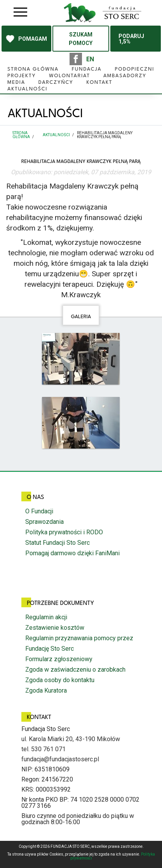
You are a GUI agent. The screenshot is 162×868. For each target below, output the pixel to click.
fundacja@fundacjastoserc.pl (60, 759)
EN (90, 59)
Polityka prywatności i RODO (64, 532)
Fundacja (87, 69)
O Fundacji (39, 511)
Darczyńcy (56, 82)
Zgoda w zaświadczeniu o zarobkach (75, 670)
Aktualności (27, 89)
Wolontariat (70, 76)
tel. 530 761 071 (44, 749)
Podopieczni (134, 69)
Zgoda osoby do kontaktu (60, 680)
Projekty (22, 76)
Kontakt (100, 82)
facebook (76, 59)
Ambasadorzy (125, 76)
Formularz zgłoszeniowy (59, 659)
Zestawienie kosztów (55, 628)
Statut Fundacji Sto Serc (57, 543)
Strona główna (33, 69)
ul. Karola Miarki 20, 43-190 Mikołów (71, 739)
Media (16, 82)
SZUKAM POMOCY (81, 39)
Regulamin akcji (46, 617)
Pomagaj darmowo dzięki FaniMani (72, 553)
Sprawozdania (44, 522)
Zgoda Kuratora (46, 690)
